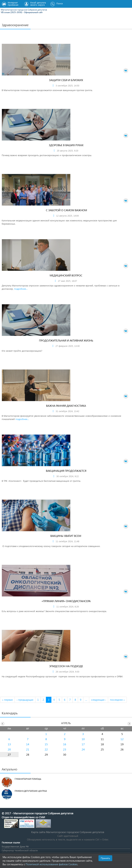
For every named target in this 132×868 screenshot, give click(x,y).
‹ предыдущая (25, 700)
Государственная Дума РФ (15, 846)
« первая (7, 700)
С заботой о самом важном (66, 210)
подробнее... (21, 289)
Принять (105, 858)
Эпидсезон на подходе (66, 666)
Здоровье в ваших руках (66, 145)
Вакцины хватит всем (66, 536)
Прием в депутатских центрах (31, 791)
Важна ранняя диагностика (66, 406)
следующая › (99, 700)
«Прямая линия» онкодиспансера (66, 601)
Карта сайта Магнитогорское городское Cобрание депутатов (68, 832)
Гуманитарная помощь (28, 779)
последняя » (117, 700)
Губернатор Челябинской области (20, 850)
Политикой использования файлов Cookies (51, 864)
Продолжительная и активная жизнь (66, 340)
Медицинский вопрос (66, 275)
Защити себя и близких (66, 80)
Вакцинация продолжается (66, 471)
